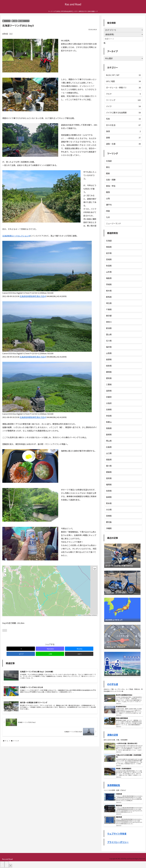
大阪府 (109, 403)
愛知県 (109, 378)
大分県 (109, 510)
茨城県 (109, 284)
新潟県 (109, 328)
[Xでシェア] (10, 649)
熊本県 (109, 503)
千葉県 (109, 309)
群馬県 (109, 297)
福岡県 (109, 484)
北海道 (14, 21)
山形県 (109, 272)
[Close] (11, 866)
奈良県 (109, 416)
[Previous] (2, 864)
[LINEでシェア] (74, 649)
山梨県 (109, 353)
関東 (108, 173)
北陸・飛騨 (111, 180)
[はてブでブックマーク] (58, 649)
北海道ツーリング (24, 21)
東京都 (109, 316)
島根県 (109, 434)
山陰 (108, 198)
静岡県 (109, 372)
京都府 (109, 397)
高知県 (109, 478)
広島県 (109, 447)
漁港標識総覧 (114, 785)
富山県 (109, 334)
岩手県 (109, 253)
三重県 (109, 384)
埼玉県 (109, 303)
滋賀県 (109, 391)
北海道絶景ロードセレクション (16, 236)
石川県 (109, 341)
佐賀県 (109, 491)
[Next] (7, 864)
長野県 (109, 359)
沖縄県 (109, 528)
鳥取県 (109, 428)
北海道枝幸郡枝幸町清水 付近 (33, 296)
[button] (5, 568)
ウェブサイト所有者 (117, 834)
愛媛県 (109, 472)
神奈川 (109, 322)
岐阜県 (109, 366)
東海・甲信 (111, 186)
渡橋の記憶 (113, 735)
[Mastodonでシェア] (26, 649)
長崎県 (109, 497)
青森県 (109, 247)
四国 (108, 211)
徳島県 (109, 459)
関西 (108, 192)
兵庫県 (109, 409)
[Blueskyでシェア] (42, 649)
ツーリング (6, 21)
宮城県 (109, 259)
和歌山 (109, 422)
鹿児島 (109, 522)
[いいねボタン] (5, 630)
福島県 (109, 278)
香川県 (109, 466)
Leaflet (79, 615)
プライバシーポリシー (118, 842)
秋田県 (109, 266)
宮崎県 (109, 516)
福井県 (109, 347)
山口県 (109, 453)
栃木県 (109, 291)
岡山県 (109, 441)
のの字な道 (113, 684)
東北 (108, 167)
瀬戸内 (109, 205)
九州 (108, 217)
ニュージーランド (114, 223)
